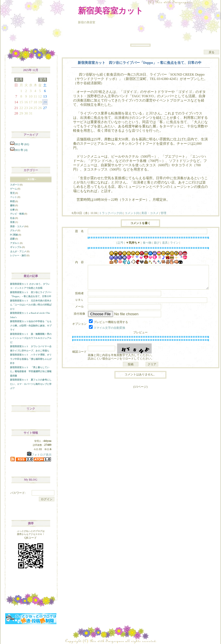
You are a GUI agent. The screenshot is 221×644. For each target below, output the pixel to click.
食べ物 (147, 243)
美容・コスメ (150, 213)
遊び (157, 243)
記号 (121, 243)
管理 (163, 213)
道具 (165, 243)
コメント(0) (132, 213)
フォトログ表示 (39, 455)
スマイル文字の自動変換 (109, 328)
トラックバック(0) (111, 213)
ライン (174, 243)
